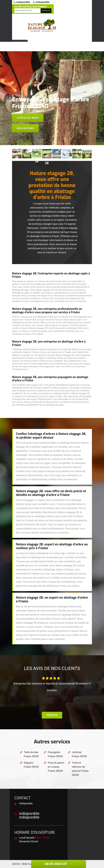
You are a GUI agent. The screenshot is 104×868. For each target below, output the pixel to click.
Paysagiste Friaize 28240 (55, 754)
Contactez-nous (28, 118)
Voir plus (52, 715)
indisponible (22, 2)
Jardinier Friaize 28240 (79, 754)
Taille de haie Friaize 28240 (31, 754)
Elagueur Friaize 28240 (31, 765)
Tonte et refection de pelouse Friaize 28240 (80, 769)
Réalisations (25, 128)
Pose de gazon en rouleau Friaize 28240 (56, 767)
